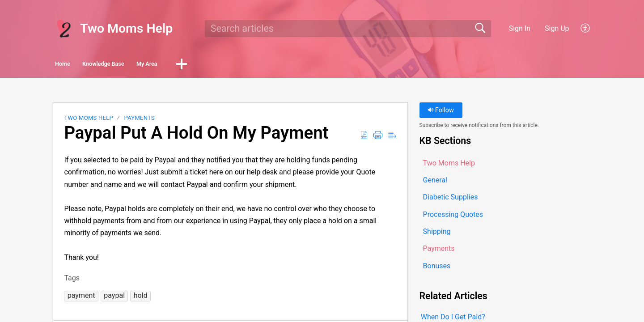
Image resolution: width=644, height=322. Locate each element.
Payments (140, 121)
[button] (586, 29)
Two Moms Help (89, 121)
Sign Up (557, 28)
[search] (348, 29)
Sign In (520, 28)
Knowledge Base (146, 65)
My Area (217, 65)
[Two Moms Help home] (64, 29)
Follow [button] (441, 113)
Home (78, 65)
